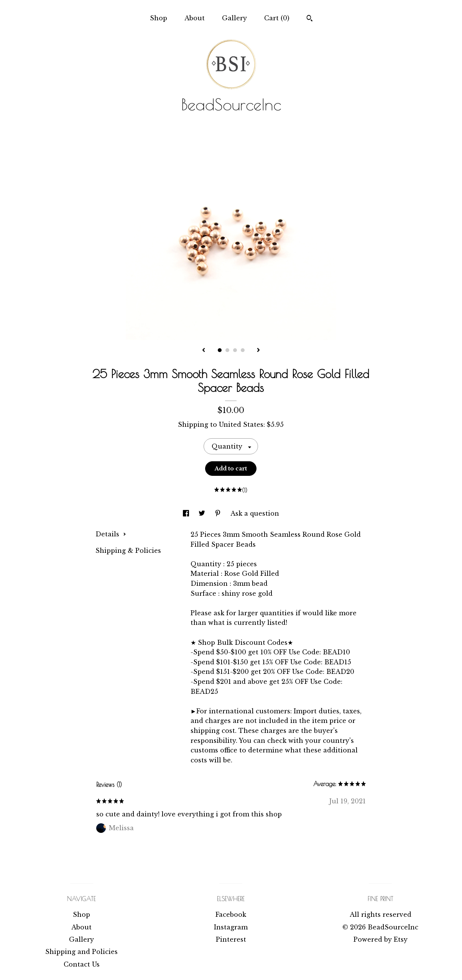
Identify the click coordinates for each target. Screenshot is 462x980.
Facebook (231, 914)
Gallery (234, 18)
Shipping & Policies (128, 551)
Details (111, 534)
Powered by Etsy (381, 939)
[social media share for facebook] (187, 513)
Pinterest (231, 939)
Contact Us (82, 964)
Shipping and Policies (81, 952)
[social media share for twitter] (203, 513)
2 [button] (227, 350)
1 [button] (220, 350)
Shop (159, 18)
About (195, 18)
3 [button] (235, 350)
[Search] (310, 19)
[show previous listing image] (204, 351)
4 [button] (243, 350)
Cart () (277, 18)
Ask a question (255, 513)
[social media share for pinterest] (219, 513)
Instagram (231, 927)
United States (241, 424)
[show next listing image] (258, 351)
